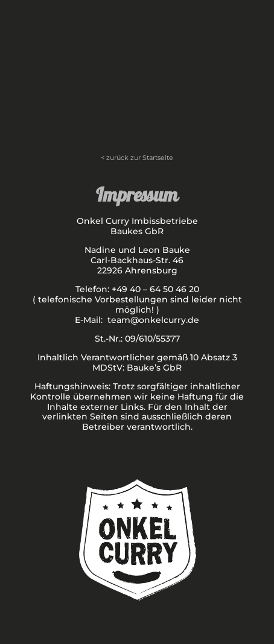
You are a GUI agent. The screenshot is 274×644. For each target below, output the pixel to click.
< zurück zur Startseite (137, 158)
